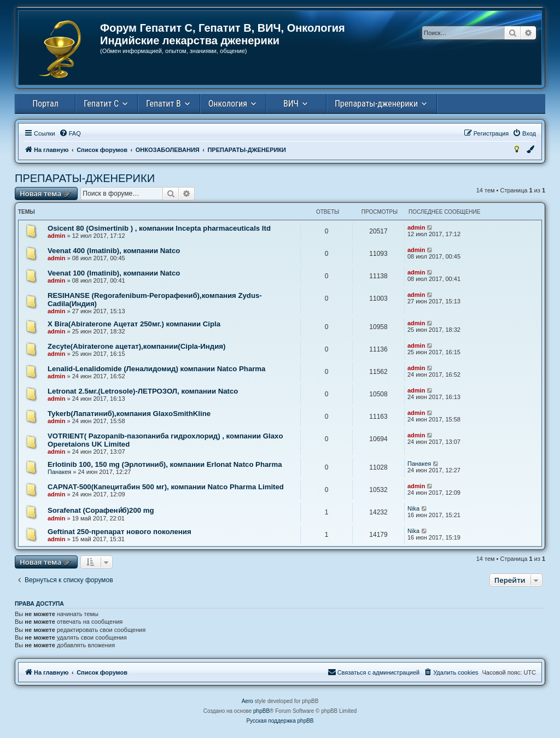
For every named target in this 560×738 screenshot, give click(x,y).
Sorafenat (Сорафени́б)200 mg (101, 510)
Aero (247, 701)
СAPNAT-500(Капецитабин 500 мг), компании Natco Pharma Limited (166, 487)
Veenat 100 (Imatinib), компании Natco (114, 273)
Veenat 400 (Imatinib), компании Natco (114, 251)
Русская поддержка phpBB (280, 721)
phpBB (261, 711)
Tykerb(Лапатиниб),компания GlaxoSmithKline (129, 414)
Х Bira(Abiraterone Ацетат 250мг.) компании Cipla (134, 324)
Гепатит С (101, 104)
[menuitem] (70, 133)
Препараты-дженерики (376, 104)
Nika (413, 508)
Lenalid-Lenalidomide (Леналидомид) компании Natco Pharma (156, 369)
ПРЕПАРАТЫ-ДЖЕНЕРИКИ (85, 178)
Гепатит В (164, 104)
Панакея (59, 472)
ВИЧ (291, 104)
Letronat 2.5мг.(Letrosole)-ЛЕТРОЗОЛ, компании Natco (143, 391)
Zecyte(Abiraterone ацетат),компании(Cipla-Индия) (136, 346)
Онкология (228, 104)
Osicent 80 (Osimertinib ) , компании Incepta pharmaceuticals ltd (159, 228)
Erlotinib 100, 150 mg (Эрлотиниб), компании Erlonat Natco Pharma (165, 464)
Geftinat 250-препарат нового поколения (119, 532)
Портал (45, 104)
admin (56, 236)
